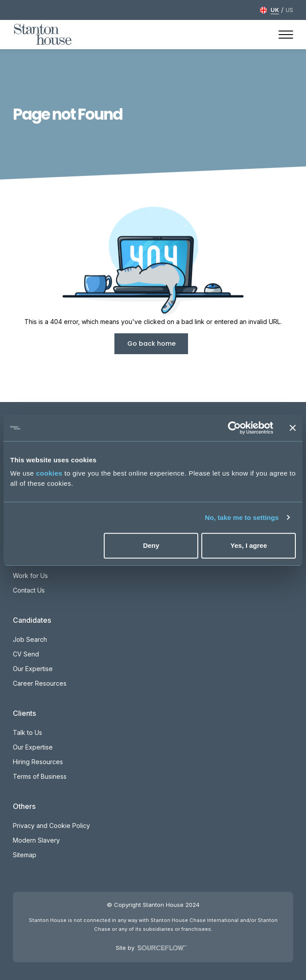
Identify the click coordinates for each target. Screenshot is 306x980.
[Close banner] (293, 428)
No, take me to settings (242, 517)
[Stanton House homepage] (43, 35)
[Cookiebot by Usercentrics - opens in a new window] (234, 428)
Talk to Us (27, 732)
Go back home (151, 344)
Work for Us (30, 576)
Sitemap (25, 855)
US (289, 10)
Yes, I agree (249, 545)
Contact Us (29, 590)
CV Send (26, 654)
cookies (49, 473)
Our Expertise (33, 669)
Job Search (30, 639)
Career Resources (40, 683)
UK (275, 10)
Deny (151, 545)
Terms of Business (40, 776)
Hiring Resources (38, 762)
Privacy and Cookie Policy (51, 826)
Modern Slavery (36, 840)
